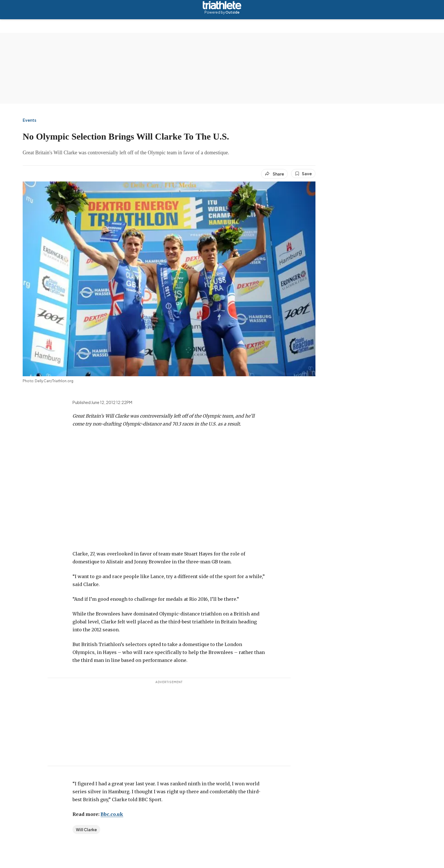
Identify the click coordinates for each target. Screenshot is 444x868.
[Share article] (274, 174)
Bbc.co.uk (112, 814)
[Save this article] (303, 174)
